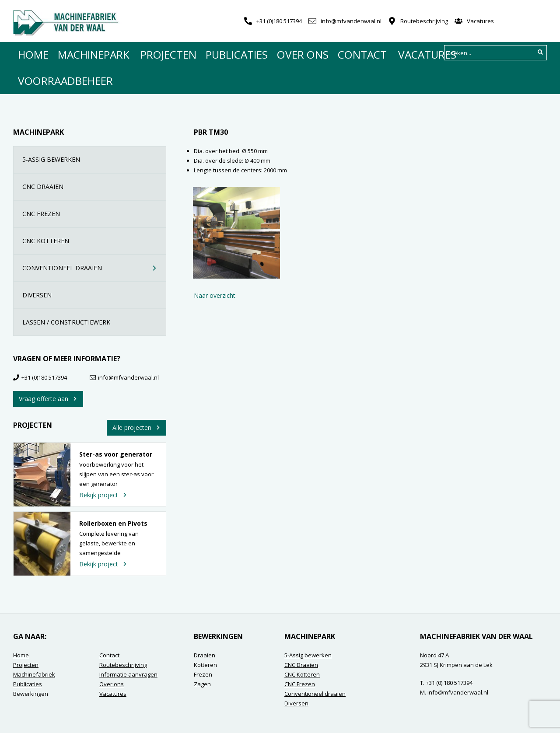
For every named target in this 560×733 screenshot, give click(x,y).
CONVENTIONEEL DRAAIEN (90, 238)
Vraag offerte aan (48, 368)
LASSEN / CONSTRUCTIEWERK (94, 292)
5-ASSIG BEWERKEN (94, 129)
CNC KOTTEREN (94, 211)
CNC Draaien (301, 635)
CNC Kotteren (302, 644)
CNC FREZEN (94, 183)
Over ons (242, 53)
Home (31, 53)
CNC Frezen (300, 654)
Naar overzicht (215, 265)
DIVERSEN (94, 265)
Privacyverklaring (135, 718)
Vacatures (480, 21)
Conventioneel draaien (315, 663)
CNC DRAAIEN (94, 156)
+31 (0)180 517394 (279, 21)
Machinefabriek (34, 644)
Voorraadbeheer (402, 53)
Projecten (136, 53)
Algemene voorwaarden (45, 718)
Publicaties (190, 53)
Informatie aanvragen (128, 644)
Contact (289, 53)
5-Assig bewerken (308, 625)
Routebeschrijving (424, 21)
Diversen (296, 673)
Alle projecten (136, 397)
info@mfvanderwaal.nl (351, 21)
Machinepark (80, 53)
